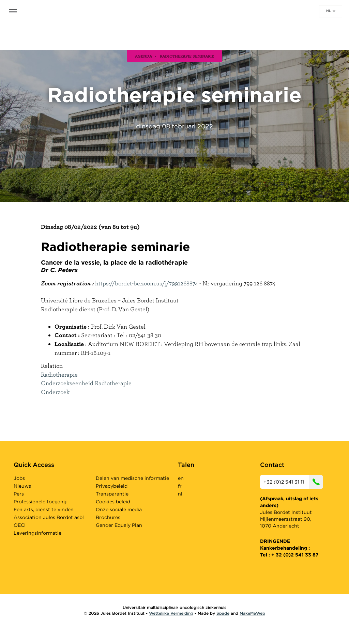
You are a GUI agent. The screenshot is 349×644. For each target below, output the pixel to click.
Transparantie (112, 494)
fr (180, 486)
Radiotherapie (59, 374)
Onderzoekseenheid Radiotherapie (86, 383)
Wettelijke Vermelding (171, 613)
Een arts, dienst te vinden (44, 509)
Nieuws (22, 486)
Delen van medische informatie (132, 478)
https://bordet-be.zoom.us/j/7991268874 (147, 283)
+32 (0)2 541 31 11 (293, 482)
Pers (19, 494)
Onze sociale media (119, 509)
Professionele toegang (40, 502)
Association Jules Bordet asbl (49, 517)
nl (331, 11)
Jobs (19, 478)
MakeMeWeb (252, 613)
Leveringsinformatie (37, 533)
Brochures (108, 517)
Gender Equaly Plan (119, 525)
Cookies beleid (113, 502)
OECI (20, 525)
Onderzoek (55, 392)
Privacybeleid (112, 486)
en (181, 478)
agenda (143, 56)
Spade (223, 613)
